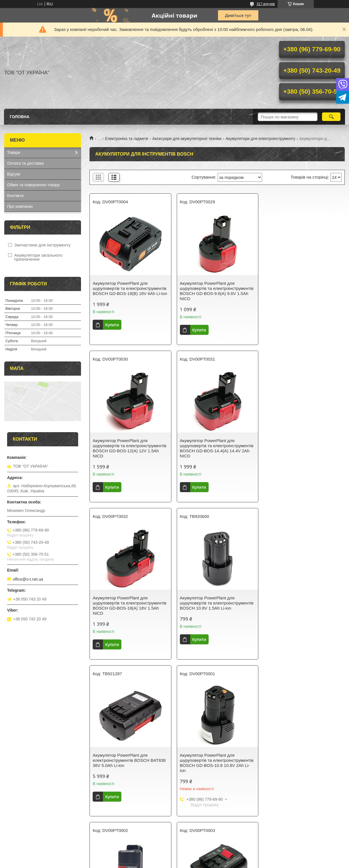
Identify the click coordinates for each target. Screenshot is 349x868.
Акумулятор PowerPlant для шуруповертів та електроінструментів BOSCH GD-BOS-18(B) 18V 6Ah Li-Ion (130, 288)
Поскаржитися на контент (169, 863)
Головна (19, 117)
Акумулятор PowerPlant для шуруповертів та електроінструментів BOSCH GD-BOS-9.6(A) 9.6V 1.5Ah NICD (216, 291)
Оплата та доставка (25, 163)
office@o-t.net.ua (28, 579)
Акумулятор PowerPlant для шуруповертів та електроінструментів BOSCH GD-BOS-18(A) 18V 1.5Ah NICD (216, 448)
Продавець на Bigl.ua (174, 857)
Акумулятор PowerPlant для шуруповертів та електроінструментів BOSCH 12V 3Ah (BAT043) (216, 760)
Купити (112, 325)
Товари (14, 152)
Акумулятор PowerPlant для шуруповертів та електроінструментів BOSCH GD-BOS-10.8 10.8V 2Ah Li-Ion (216, 605)
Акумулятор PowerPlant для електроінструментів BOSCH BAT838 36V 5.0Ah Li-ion (129, 603)
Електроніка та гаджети (127, 139)
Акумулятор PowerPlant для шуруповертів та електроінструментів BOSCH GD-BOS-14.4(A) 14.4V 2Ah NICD (129, 448)
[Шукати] (331, 117)
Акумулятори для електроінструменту (260, 139)
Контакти (15, 196)
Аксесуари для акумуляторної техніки (187, 139)
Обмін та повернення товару (33, 185)
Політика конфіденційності (213, 863)
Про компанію (20, 206)
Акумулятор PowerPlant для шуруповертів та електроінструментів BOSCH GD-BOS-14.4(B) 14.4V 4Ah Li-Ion (129, 762)
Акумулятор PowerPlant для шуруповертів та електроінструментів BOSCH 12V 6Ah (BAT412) (303, 760)
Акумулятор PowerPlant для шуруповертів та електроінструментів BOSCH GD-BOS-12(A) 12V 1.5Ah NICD (303, 291)
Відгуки (14, 174)
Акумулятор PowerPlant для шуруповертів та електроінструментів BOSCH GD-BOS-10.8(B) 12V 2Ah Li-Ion (303, 605)
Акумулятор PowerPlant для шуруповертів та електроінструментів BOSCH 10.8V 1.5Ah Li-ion (303, 446)
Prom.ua (201, 852)
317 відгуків (266, 4)
